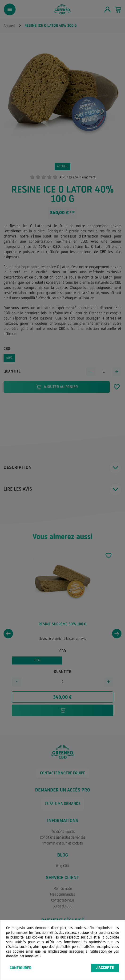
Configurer (21, 968)
